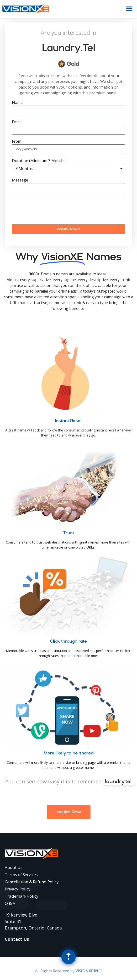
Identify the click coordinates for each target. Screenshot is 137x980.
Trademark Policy (22, 896)
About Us (14, 867)
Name (17, 103)
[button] (129, 9)
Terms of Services (21, 875)
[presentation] (48, 210)
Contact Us (17, 939)
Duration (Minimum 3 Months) (39, 161)
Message (20, 180)
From (17, 142)
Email (17, 122)
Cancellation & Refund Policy (32, 882)
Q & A (10, 903)
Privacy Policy (18, 889)
